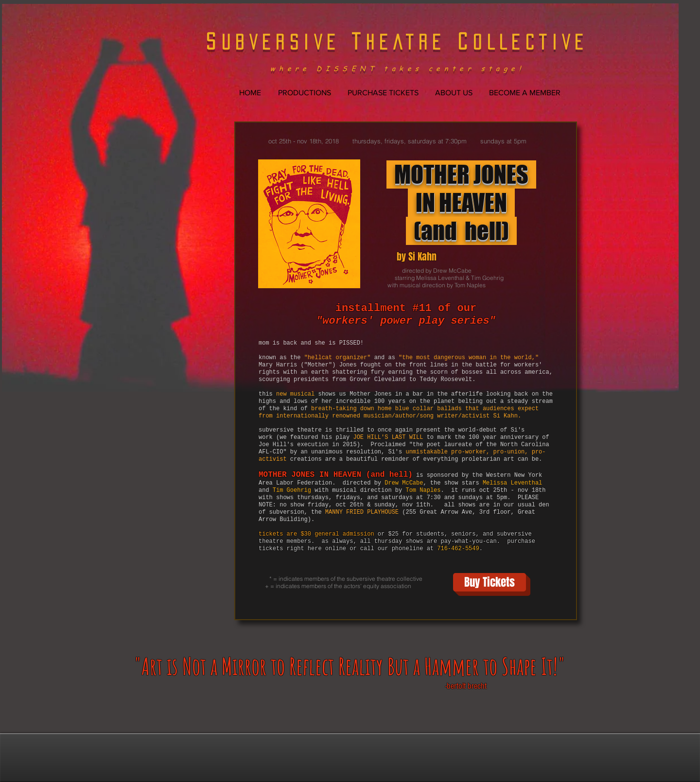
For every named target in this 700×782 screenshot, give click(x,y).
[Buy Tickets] (490, 582)
